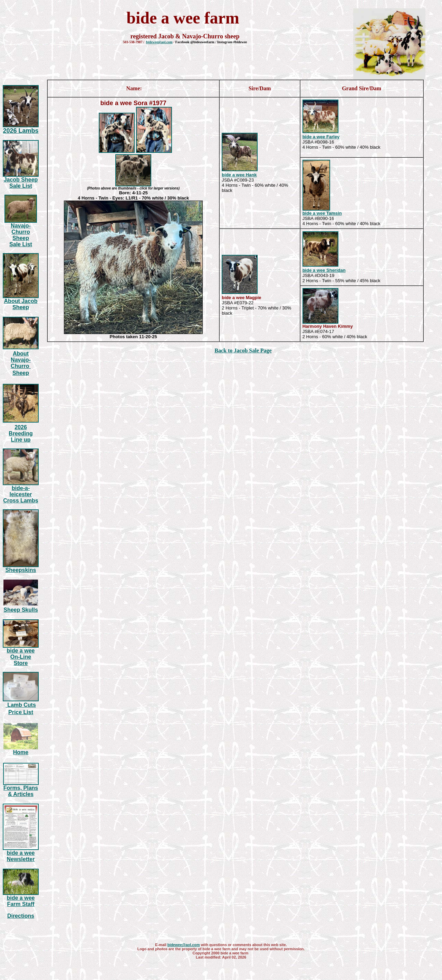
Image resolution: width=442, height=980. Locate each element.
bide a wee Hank (239, 175)
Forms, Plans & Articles (21, 791)
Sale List (21, 186)
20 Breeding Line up (21, 433)
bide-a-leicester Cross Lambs (21, 494)
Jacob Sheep (21, 180)
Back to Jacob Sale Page (243, 350)
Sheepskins (21, 570)
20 (21, 131)
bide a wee (314, 137)
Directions (21, 916)
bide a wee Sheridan (324, 270)
